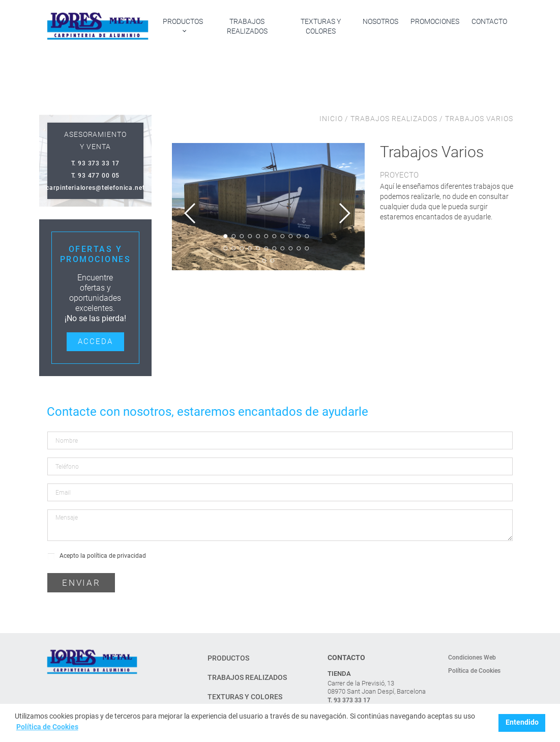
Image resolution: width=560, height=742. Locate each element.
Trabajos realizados (247, 26)
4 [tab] (250, 236)
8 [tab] (282, 236)
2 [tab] (233, 236)
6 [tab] (266, 236)
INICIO (332, 119)
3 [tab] (242, 236)
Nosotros (380, 21)
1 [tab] (225, 236)
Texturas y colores (321, 26)
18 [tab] (274, 248)
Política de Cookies (474, 671)
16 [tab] (258, 248)
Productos (183, 21)
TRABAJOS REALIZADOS (394, 119)
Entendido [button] (522, 722)
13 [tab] (233, 248)
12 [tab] (225, 248)
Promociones (435, 21)
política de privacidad (116, 556)
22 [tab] (307, 248)
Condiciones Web (472, 658)
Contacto (489, 21)
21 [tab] (299, 248)
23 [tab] (264, 261)
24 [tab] (272, 261)
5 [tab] (258, 236)
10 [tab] (299, 236)
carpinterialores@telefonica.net (95, 188)
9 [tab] (290, 236)
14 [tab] (242, 248)
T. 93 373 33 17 (349, 700)
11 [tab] (307, 236)
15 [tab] (250, 248)
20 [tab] (290, 248)
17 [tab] (266, 248)
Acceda (95, 341)
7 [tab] (274, 236)
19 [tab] (282, 248)
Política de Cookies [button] (47, 727)
